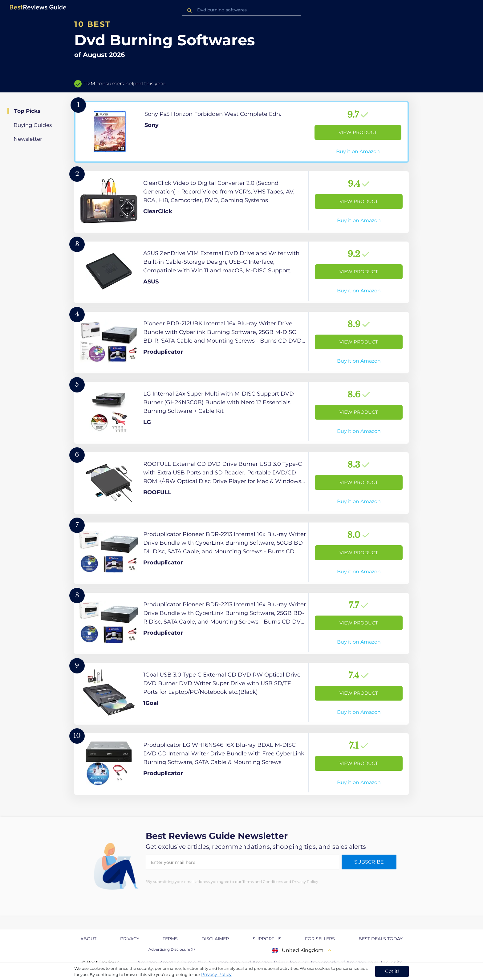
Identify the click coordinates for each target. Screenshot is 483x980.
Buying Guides (33, 125)
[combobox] (241, 10)
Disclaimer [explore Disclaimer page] (215, 939)
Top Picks (27, 111)
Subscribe (369, 862)
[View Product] (241, 132)
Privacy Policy (216, 974)
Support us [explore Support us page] (267, 939)
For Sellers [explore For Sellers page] (320, 939)
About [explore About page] (88, 939)
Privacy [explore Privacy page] (130, 939)
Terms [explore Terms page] (170, 939)
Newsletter (28, 139)
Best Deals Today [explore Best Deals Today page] (381, 939)
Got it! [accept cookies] (392, 971)
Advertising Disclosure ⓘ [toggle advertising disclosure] (172, 949)
